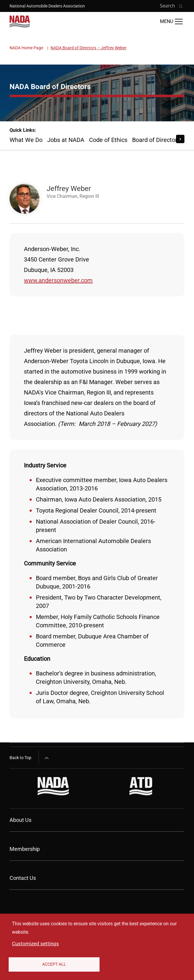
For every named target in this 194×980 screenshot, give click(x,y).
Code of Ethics (108, 140)
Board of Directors (156, 140)
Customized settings (35, 944)
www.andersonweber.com (58, 280)
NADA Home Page (26, 48)
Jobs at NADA (66, 140)
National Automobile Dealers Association (47, 6)
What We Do (26, 140)
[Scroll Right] (180, 139)
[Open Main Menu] (171, 22)
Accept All (54, 964)
